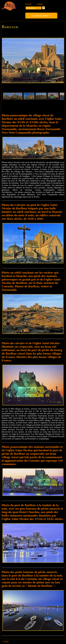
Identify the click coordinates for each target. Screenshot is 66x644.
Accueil (28, 4)
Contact (40, 4)
